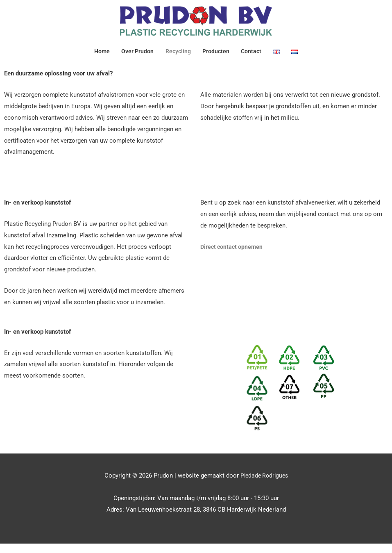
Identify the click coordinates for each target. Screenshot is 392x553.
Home (98, 55)
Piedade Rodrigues (264, 485)
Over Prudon (135, 55)
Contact (254, 55)
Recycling (178, 55)
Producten (218, 55)
